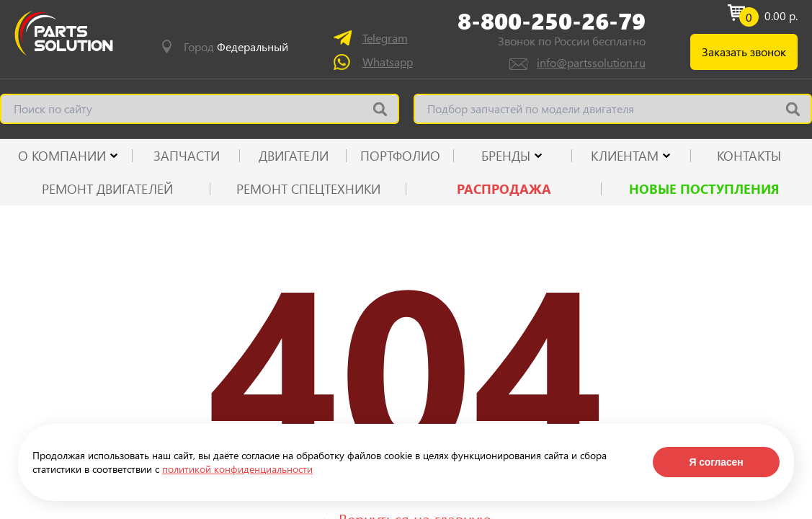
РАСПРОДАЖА (504, 189)
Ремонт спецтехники (308, 189)
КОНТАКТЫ (749, 156)
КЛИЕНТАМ (625, 156)
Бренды (506, 156)
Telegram (385, 38)
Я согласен (716, 462)
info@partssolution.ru (591, 62)
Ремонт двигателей (107, 189)
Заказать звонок (744, 52)
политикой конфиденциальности (237, 469)
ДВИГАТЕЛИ (294, 156)
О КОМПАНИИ (62, 156)
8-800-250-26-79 (552, 21)
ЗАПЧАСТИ (187, 156)
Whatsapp (388, 62)
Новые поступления (704, 189)
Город (236, 47)
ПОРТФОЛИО (400, 156)
